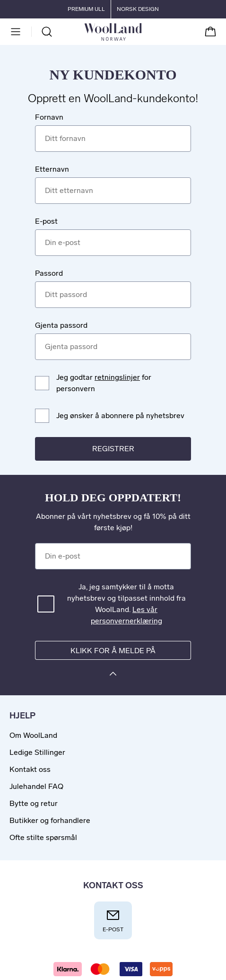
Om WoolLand (33, 735)
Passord (49, 273)
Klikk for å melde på (113, 651)
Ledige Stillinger (37, 752)
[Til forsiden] (142, 32)
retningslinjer (117, 377)
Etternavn (52, 169)
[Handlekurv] (210, 32)
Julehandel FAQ (36, 786)
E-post (46, 221)
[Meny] (16, 32)
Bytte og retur (34, 803)
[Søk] (47, 32)
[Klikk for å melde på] (113, 675)
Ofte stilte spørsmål (43, 837)
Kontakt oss (30, 769)
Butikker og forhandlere (50, 820)
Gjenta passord (61, 325)
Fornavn (49, 117)
